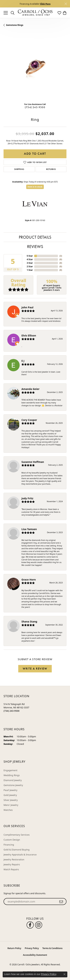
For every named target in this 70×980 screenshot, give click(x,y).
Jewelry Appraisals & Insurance (20, 855)
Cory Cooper (29, 420)
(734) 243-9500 (35, 107)
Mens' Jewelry (11, 805)
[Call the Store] (12, 711)
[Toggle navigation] (6, 13)
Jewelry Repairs (12, 864)
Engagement (10, 770)
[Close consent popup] (65, 974)
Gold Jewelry (10, 795)
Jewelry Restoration (14, 859)
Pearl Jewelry (10, 790)
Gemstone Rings (15, 25)
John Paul (27, 307)
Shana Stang (29, 622)
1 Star (30, 270)
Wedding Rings (12, 775)
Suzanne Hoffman (33, 462)
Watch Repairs (11, 869)
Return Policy (14, 948)
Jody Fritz (27, 498)
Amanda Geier (30, 389)
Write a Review (35, 669)
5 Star (30, 256)
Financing (9, 845)
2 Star (30, 266)
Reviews (35, 246)
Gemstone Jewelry (13, 785)
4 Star (30, 259)
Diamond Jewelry (13, 780)
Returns (51, 169)
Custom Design (12, 840)
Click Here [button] (45, 4)
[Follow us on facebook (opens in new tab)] (30, 925)
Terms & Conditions (52, 948)
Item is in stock (35, 187)
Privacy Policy (32, 948)
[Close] (66, 4)
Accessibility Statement (35, 955)
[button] (13, 13)
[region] (35, 69)
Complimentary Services (17, 835)
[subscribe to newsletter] (61, 902)
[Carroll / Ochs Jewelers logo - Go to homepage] (35, 13)
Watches (8, 810)
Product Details (35, 237)
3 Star (30, 263)
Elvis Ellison (29, 335)
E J (23, 361)
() (61, 256)
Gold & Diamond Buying (17, 850)
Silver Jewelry (11, 800)
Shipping (19, 169)
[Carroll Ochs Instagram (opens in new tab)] (39, 925)
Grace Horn (29, 580)
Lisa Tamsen (29, 529)
